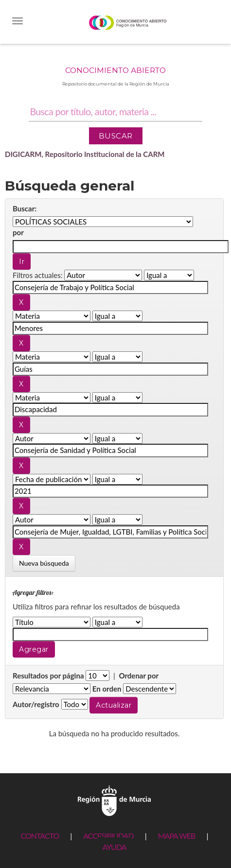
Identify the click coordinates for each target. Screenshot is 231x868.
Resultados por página (48, 676)
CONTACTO (40, 836)
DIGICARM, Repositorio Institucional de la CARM (85, 154)
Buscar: (25, 208)
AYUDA (114, 847)
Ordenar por (139, 676)
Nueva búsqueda (44, 563)
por (18, 232)
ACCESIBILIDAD (108, 836)
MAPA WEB (177, 836)
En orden (107, 689)
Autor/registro (36, 704)
